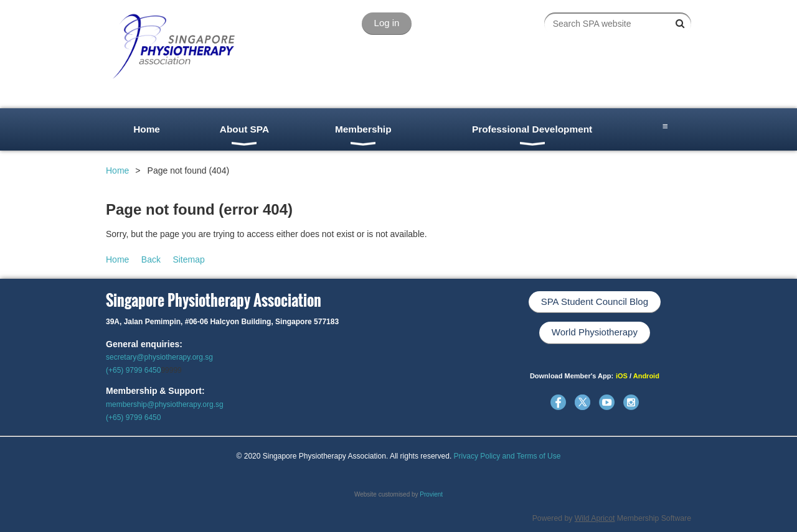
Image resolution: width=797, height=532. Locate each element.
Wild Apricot (595, 518)
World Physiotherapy (595, 332)
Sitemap (188, 259)
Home (117, 170)
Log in (387, 23)
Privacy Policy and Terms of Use (507, 456)
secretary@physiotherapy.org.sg (159, 357)
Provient (431, 494)
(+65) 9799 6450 (133, 370)
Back (151, 259)
